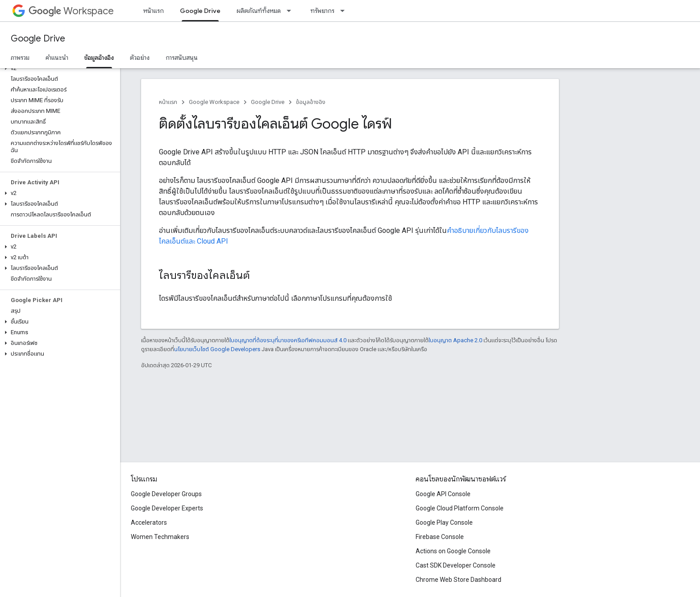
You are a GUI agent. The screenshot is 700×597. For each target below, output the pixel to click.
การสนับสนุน (182, 58)
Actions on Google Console (453, 551)
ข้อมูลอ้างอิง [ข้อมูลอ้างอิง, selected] (99, 58)
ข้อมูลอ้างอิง (311, 102)
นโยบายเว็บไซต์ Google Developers (217, 349)
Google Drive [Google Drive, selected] (200, 11)
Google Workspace (214, 102)
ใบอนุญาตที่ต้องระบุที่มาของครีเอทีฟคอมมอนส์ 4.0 (288, 340)
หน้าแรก (154, 11)
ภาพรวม (20, 58)
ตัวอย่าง (140, 58)
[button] (58, 68)
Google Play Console (444, 522)
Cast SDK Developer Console (456, 565)
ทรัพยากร (322, 11)
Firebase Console (440, 537)
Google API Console (443, 494)
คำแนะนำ (57, 58)
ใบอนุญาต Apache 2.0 (455, 340)
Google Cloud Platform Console (460, 508)
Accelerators (149, 522)
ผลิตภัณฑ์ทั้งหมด (259, 11)
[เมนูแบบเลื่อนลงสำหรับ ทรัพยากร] (345, 11)
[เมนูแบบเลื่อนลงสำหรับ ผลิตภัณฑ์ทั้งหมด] (292, 11)
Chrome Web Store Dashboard (458, 580)
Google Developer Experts (167, 508)
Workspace (71, 11)
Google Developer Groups (166, 494)
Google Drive (38, 39)
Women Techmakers (160, 537)
